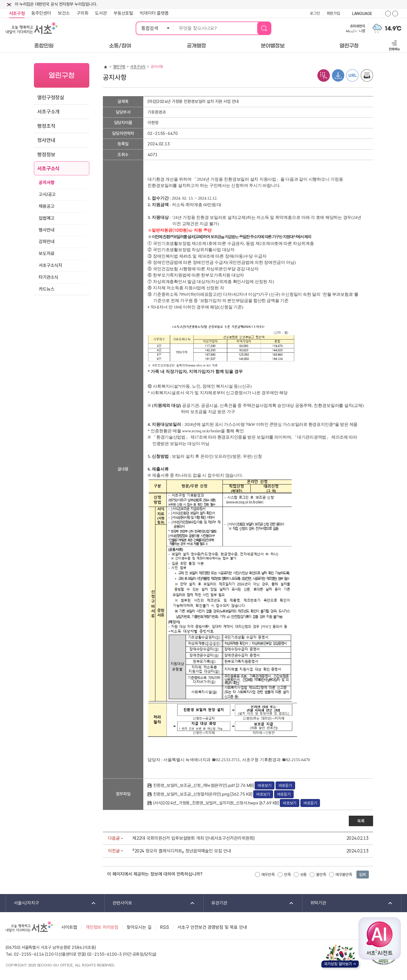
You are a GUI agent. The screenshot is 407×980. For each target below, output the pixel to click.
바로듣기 (285, 785)
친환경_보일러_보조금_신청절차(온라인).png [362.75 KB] (203, 794)
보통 (304, 875)
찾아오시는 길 (139, 927)
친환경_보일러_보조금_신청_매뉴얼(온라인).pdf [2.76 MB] (204, 785)
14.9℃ (393, 29)
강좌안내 (46, 242)
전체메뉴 (394, 45)
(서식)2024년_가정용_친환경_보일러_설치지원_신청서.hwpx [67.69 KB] (216, 803)
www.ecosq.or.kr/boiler (201, 431)
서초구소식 (48, 168)
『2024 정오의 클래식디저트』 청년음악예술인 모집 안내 (182, 851)
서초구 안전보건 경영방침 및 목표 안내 (212, 927)
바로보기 (264, 785)
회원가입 (333, 13)
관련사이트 (150, 903)
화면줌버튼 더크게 (388, 14)
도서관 (101, 13)
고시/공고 (47, 194)
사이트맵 (69, 927)
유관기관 (249, 903)
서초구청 (17, 13)
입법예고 (46, 218)
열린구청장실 (51, 97)
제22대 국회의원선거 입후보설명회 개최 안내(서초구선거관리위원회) (193, 838)
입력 (363, 875)
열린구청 (119, 67)
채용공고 (46, 206)
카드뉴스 (46, 289)
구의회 (83, 13)
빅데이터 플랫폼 (154, 13)
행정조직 (46, 126)
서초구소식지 (50, 265)
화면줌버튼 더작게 (395, 14)
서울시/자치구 (51, 903)
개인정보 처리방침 (102, 927)
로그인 (315, 13)
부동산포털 (123, 13)
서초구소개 (48, 112)
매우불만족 (344, 875)
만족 (287, 875)
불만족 (321, 875)
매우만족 (268, 875)
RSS (164, 927)
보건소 (64, 13)
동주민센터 (40, 13)
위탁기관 (348, 903)
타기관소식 (48, 277)
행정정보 (46, 155)
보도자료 (46, 253)
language (363, 14)
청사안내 (46, 140)
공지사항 (46, 183)
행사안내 (46, 230)
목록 (361, 821)
